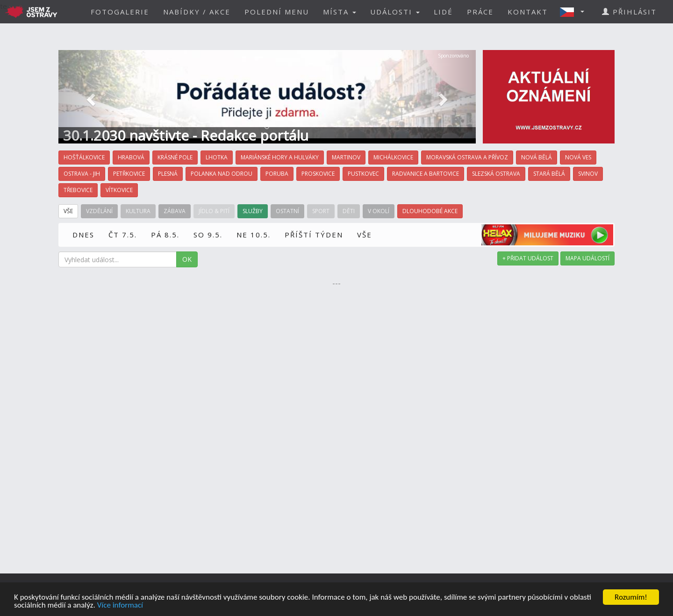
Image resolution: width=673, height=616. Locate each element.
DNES (83, 235)
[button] (575, 12)
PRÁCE (480, 12)
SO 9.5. (208, 235)
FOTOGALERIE (120, 12)
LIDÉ (443, 12)
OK (187, 259)
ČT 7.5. (123, 235)
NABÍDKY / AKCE (197, 12)
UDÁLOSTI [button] (395, 12)
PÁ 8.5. (165, 235)
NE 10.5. (254, 235)
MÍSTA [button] (340, 12)
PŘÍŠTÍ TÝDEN (314, 235)
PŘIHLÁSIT (629, 12)
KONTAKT (528, 12)
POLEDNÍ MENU (277, 12)
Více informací (120, 606)
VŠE (365, 235)
